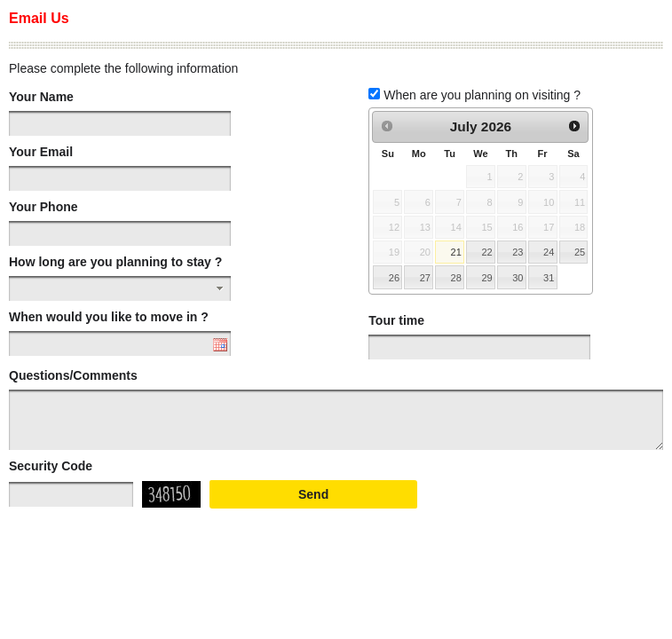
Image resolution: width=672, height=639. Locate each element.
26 (394, 278)
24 (549, 252)
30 (518, 278)
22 (486, 252)
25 (580, 252)
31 (549, 278)
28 (456, 278)
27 (425, 278)
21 (456, 252)
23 (518, 252)
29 (486, 278)
